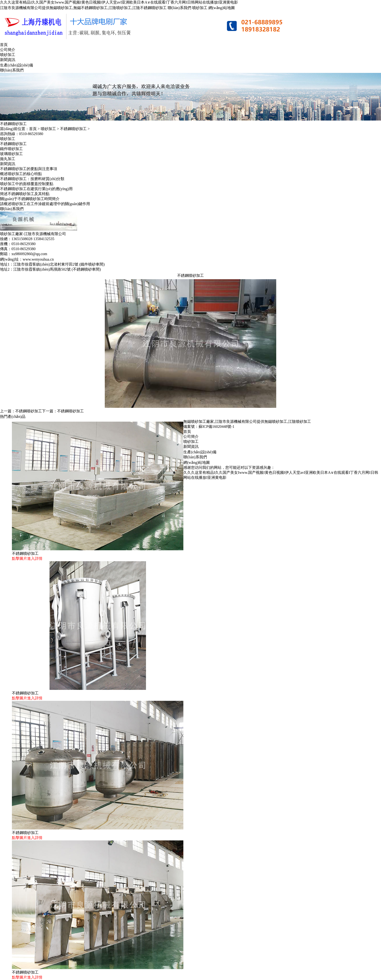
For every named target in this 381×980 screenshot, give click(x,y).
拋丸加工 (8, 159)
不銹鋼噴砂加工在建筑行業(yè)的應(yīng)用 (36, 189)
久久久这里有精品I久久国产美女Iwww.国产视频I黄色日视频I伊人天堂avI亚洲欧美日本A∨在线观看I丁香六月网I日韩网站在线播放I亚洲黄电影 (119, 2)
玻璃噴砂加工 (11, 154)
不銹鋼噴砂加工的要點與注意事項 (29, 169)
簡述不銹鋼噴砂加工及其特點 (25, 194)
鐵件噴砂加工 (11, 149)
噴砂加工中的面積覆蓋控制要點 (27, 184)
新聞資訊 (8, 60)
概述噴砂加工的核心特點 (21, 174)
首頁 (4, 45)
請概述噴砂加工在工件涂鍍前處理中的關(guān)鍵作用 (45, 204)
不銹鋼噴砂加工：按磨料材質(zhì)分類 (32, 179)
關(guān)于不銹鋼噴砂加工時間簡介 (30, 199)
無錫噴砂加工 (276, 422)
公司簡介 (8, 50)
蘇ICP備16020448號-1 (216, 427)
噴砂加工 (200, 8)
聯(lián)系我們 (179, 8)
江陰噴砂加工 (300, 422)
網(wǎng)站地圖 (222, 8)
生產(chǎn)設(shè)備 (17, 65)
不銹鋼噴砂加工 (73, 129)
